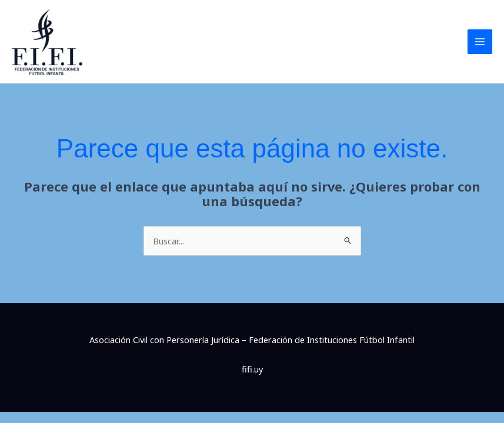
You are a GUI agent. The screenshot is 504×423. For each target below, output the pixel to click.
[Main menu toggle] (480, 42)
